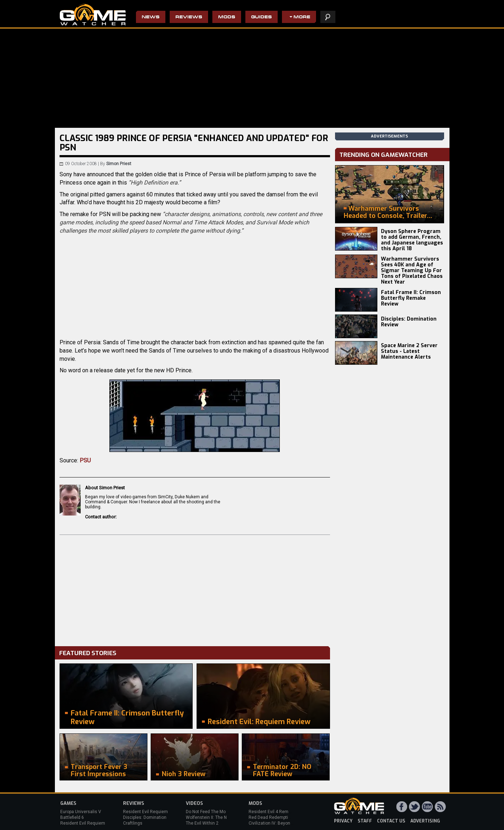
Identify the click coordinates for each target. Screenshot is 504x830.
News (151, 17)
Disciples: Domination (145, 817)
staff (365, 821)
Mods (227, 17)
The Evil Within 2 (202, 823)
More (302, 17)
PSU (85, 460)
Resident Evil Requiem (83, 823)
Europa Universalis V (81, 812)
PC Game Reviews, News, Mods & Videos (93, 15)
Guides (262, 17)
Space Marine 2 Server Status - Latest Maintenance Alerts (409, 351)
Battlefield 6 (72, 817)
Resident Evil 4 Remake (272, 812)
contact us (391, 821)
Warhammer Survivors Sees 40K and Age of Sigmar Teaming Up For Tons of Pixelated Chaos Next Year (412, 271)
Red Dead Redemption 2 (273, 817)
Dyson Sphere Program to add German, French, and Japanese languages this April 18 (412, 240)
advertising (425, 821)
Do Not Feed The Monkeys (212, 812)
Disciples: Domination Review (409, 322)
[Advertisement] (195, 589)
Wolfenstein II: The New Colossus (219, 817)
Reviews (189, 17)
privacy (343, 821)
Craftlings (133, 823)
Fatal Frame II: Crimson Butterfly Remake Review (411, 298)
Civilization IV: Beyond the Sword (281, 823)
